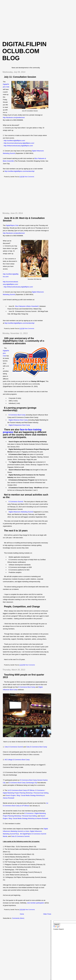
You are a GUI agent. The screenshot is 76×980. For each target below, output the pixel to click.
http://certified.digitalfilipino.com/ (14, 141)
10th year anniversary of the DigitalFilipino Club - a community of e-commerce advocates (24, 341)
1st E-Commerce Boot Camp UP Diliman (21, 790)
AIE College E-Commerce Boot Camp (17, 760)
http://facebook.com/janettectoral (14, 117)
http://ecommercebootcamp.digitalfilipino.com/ (19, 143)
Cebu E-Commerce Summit (14, 747)
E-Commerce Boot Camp (17, 415)
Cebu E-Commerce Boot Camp (37, 747)
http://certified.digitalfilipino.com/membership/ (19, 171)
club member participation (36, 903)
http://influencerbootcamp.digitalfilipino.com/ (18, 146)
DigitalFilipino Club (12, 225)
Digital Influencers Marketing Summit (21, 512)
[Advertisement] (38, 20)
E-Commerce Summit (16, 502)
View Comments (29, 177)
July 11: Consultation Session (20, 77)
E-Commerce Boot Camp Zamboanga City (23, 783)
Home (22, 914)
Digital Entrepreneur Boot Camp (19, 425)
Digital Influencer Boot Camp (18, 420)
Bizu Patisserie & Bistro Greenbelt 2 (27, 306)
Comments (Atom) (18, 918)
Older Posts (47, 914)
